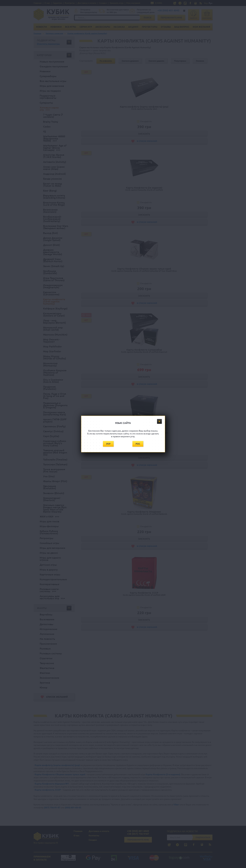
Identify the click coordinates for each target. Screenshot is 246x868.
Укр (108, 444)
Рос (138, 444)
